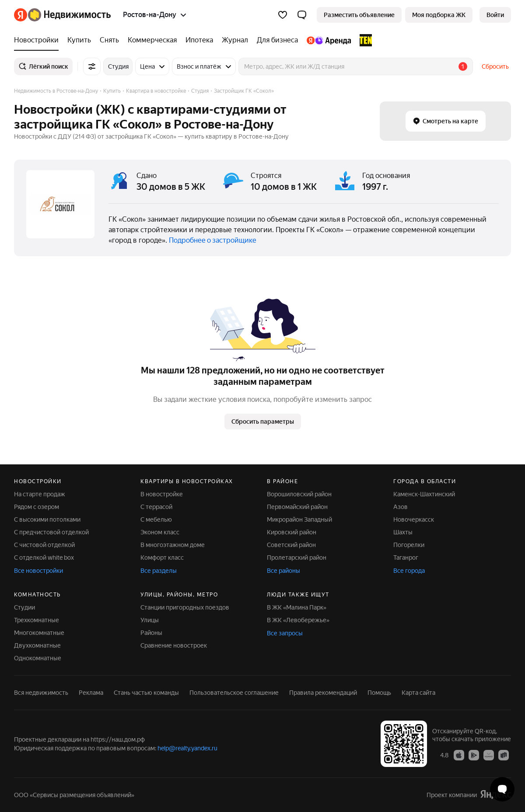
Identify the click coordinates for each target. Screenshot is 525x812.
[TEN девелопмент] (364, 40)
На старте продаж (40, 494)
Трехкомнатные (37, 620)
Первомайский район (297, 507)
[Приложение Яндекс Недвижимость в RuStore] (504, 755)
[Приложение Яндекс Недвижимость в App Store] (459, 755)
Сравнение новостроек (174, 645)
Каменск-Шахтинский (424, 494)
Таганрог (406, 558)
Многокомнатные (39, 633)
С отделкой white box (44, 558)
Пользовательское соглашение (234, 693)
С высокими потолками (47, 519)
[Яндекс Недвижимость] (69, 15)
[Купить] (79, 40)
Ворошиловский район (299, 494)
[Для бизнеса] (277, 40)
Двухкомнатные (37, 645)
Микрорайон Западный (299, 519)
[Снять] (109, 40)
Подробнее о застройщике (213, 240)
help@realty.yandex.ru (187, 748)
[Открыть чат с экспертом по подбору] (502, 789)
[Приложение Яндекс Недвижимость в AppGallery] (489, 755)
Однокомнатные (38, 658)
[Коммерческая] (152, 40)
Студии (24, 607)
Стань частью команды (146, 693)
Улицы (150, 620)
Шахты (403, 532)
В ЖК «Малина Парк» (297, 607)
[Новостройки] (38, 40)
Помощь (379, 693)
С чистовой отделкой (44, 545)
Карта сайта (418, 693)
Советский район (291, 545)
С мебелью (156, 519)
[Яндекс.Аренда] (329, 40)
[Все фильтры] (92, 66)
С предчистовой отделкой (51, 532)
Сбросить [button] (495, 66)
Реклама (91, 693)
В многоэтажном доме (173, 545)
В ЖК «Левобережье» (298, 620)
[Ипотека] (199, 40)
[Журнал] (235, 40)
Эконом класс (160, 532)
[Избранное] (283, 15)
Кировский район (292, 532)
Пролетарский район (297, 558)
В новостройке (162, 494)
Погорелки (409, 545)
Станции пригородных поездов (185, 607)
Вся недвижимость (41, 693)
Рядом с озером (37, 507)
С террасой (156, 507)
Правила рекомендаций (323, 693)
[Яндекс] (21, 15)
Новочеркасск (414, 519)
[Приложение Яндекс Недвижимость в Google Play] (474, 755)
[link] (495, 15)
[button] (302, 15)
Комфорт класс (162, 558)
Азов (401, 507)
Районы (151, 633)
